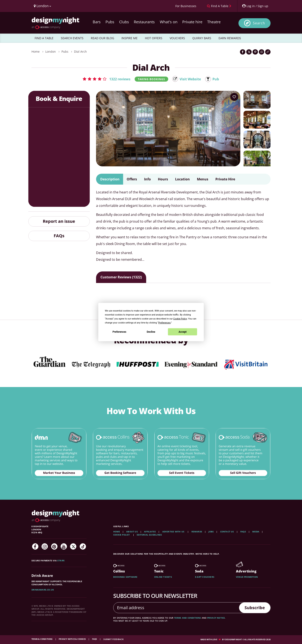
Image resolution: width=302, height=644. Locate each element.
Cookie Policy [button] (180, 319)
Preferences (120, 332)
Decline (151, 332)
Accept (183, 332)
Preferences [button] (165, 323)
